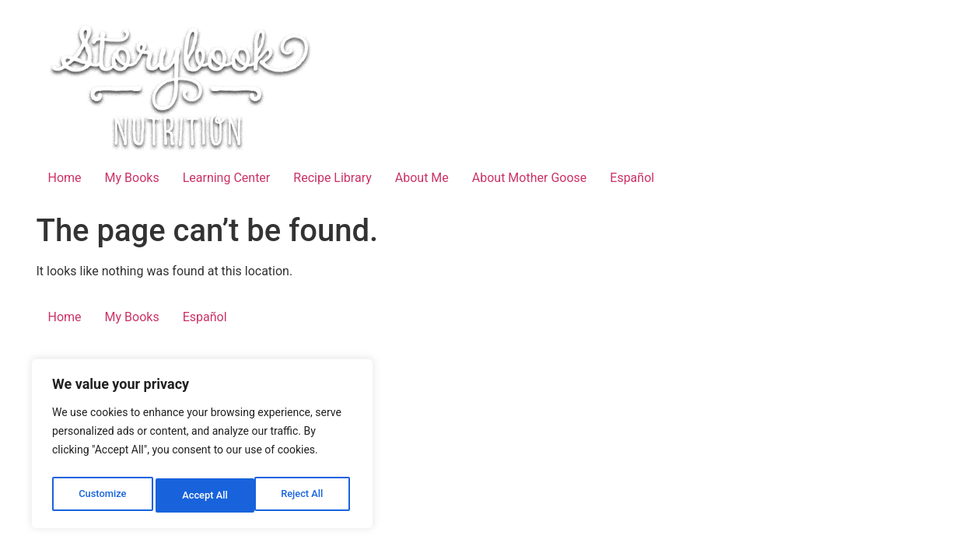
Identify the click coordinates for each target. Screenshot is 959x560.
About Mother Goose (529, 178)
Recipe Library (332, 178)
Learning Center (227, 178)
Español (632, 178)
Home (65, 178)
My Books (132, 178)
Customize (101, 495)
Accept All (304, 495)
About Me (422, 178)
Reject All (203, 495)
